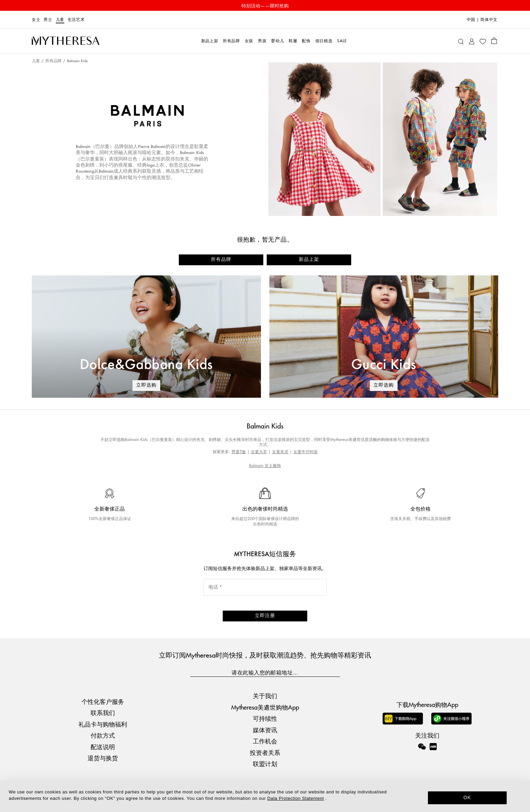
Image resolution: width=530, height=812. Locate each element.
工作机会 (265, 741)
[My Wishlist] (483, 41)
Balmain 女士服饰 (265, 465)
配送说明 (103, 747)
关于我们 (265, 696)
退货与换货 (103, 758)
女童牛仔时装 (306, 452)
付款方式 (103, 735)
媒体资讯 (265, 730)
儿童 (60, 19)
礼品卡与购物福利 (103, 724)
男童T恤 (239, 452)
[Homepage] (66, 41)
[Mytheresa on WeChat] (422, 746)
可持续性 (265, 718)
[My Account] (472, 41)
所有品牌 (53, 61)
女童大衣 (259, 452)
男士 (48, 19)
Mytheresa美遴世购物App (265, 707)
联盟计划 (265, 764)
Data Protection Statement (296, 798)
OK (467, 797)
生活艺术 (76, 19)
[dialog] (265, 796)
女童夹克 (280, 452)
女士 (36, 19)
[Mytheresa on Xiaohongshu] (433, 751)
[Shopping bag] (494, 41)
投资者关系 (265, 752)
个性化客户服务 (103, 701)
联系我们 (103, 712)
